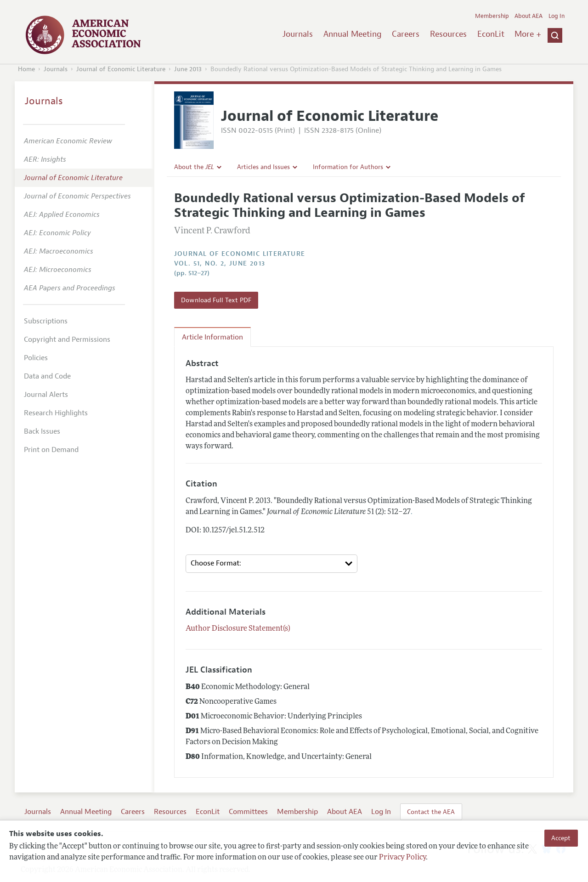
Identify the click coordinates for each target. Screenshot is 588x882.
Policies (36, 358)
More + (528, 34)
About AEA (529, 16)
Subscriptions (46, 321)
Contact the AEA (431, 812)
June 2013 (188, 69)
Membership (492, 16)
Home (26, 69)
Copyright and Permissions (67, 339)
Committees (248, 812)
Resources (448, 34)
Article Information (212, 337)
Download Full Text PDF (216, 300)
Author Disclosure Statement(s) (238, 629)
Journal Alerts (46, 395)
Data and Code (47, 376)
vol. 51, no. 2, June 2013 (220, 263)
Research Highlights (56, 413)
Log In (557, 16)
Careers (406, 34)
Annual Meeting (353, 34)
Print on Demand (51, 450)
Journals (298, 34)
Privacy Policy (402, 858)
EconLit (491, 34)
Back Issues (42, 431)
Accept (561, 838)
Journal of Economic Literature (121, 69)
